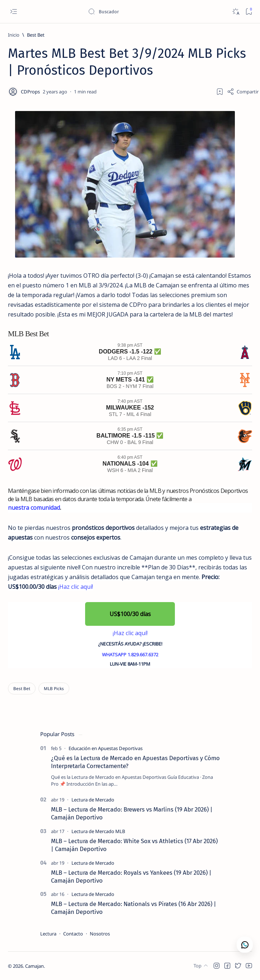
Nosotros (100, 934)
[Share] (243, 92)
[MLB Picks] (54, 688)
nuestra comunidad (34, 508)
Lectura (48, 934)
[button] (130, 614)
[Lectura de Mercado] (93, 800)
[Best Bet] (36, 35)
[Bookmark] (249, 12)
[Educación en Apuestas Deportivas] (106, 748)
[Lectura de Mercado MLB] (98, 831)
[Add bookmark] (220, 92)
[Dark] (235, 12)
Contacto (73, 934)
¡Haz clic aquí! (76, 587)
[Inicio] (14, 35)
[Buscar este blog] (142, 11)
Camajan (34, 966)
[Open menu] (13, 12)
